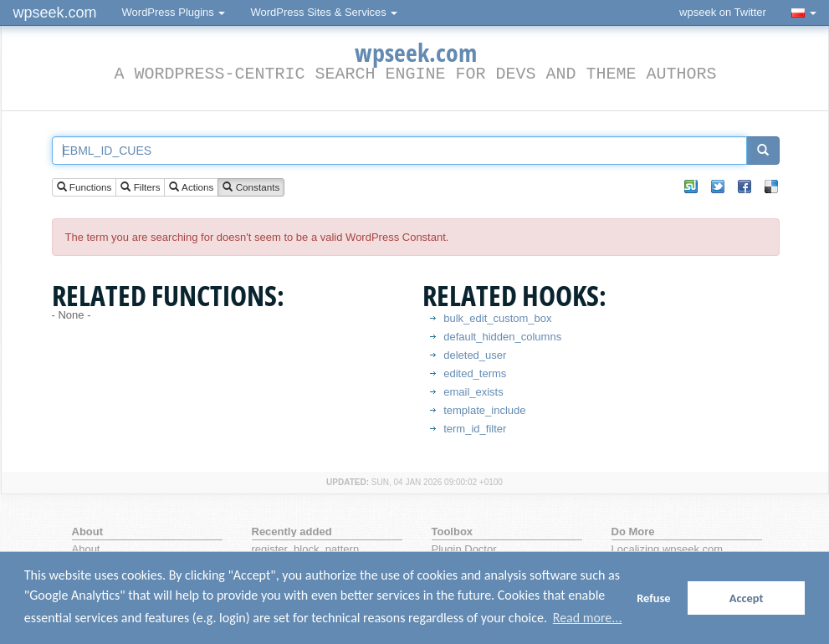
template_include (484, 410)
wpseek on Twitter (723, 12)
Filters (140, 188)
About (86, 549)
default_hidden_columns (502, 337)
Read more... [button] (588, 618)
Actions (191, 188)
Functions (84, 188)
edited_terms (475, 373)
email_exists (473, 392)
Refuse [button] (653, 598)
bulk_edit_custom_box (497, 318)
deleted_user (475, 355)
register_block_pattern (306, 549)
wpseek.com (55, 13)
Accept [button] (747, 598)
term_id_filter (475, 429)
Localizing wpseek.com (668, 549)
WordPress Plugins (174, 12)
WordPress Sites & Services (324, 12)
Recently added (292, 532)
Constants (251, 188)
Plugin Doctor (464, 549)
